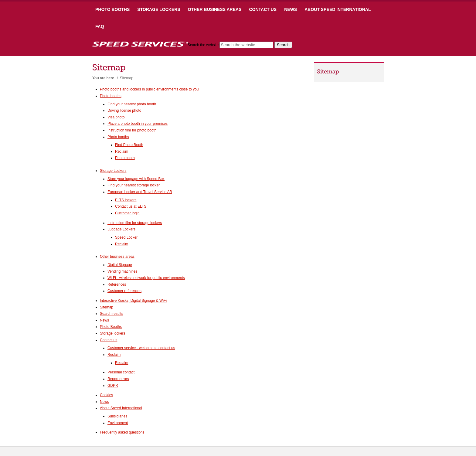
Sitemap (107, 307)
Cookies (106, 395)
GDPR (113, 386)
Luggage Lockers (121, 229)
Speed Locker (126, 237)
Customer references (124, 291)
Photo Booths (111, 327)
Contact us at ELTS (131, 206)
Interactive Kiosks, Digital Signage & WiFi (133, 301)
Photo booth (125, 158)
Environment (118, 423)
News (291, 9)
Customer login (127, 213)
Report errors (118, 379)
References (117, 284)
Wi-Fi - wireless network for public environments (146, 278)
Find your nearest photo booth (132, 104)
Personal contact (121, 372)
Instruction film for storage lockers (135, 223)
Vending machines (122, 271)
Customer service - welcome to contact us (141, 348)
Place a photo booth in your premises (138, 124)
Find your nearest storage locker (134, 185)
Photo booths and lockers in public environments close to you (149, 89)
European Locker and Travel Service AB (140, 192)
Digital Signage (120, 265)
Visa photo (116, 117)
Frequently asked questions (122, 432)
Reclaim (122, 151)
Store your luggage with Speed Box (136, 179)
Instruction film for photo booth (132, 130)
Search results (112, 314)
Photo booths (112, 9)
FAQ (100, 26)
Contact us (263, 9)
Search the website (203, 45)
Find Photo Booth (129, 145)
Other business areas (215, 9)
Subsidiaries (117, 416)
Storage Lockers (159, 9)
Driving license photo (124, 111)
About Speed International (338, 9)
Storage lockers (112, 333)
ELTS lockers (126, 200)
